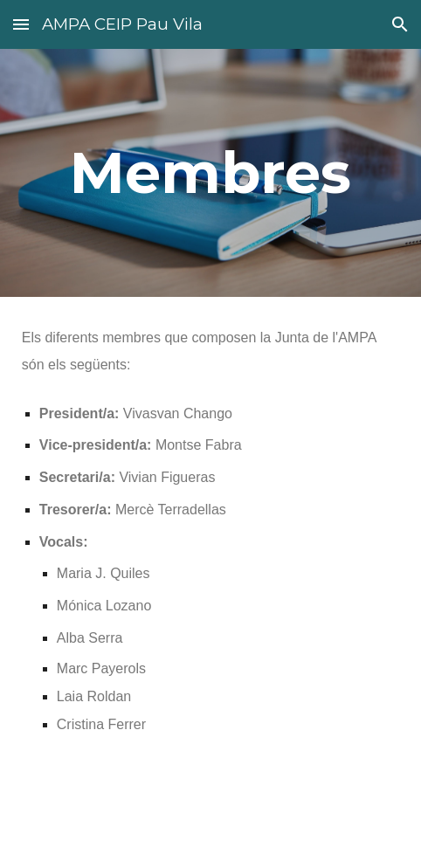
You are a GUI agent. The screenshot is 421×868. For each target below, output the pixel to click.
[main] (210, 172)
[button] (21, 24)
